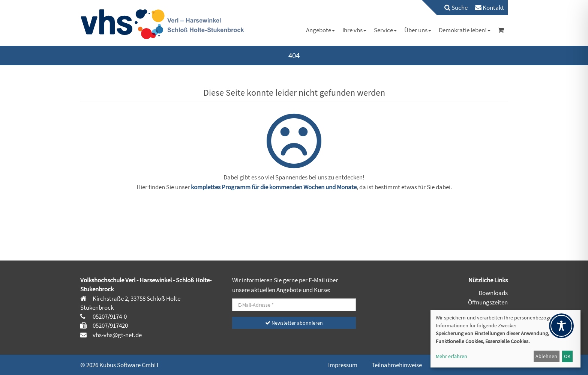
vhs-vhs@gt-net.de (117, 335)
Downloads (493, 293)
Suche (456, 8)
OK (567, 356)
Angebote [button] (320, 30)
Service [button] (385, 30)
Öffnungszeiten (488, 302)
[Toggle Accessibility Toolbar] (561, 326)
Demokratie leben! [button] (465, 30)
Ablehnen (546, 356)
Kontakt (490, 8)
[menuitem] (452, 8)
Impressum (343, 365)
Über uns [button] (418, 30)
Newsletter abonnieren (294, 323)
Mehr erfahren (451, 356)
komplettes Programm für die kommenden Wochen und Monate (274, 187)
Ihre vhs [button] (354, 30)
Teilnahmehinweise (397, 365)
